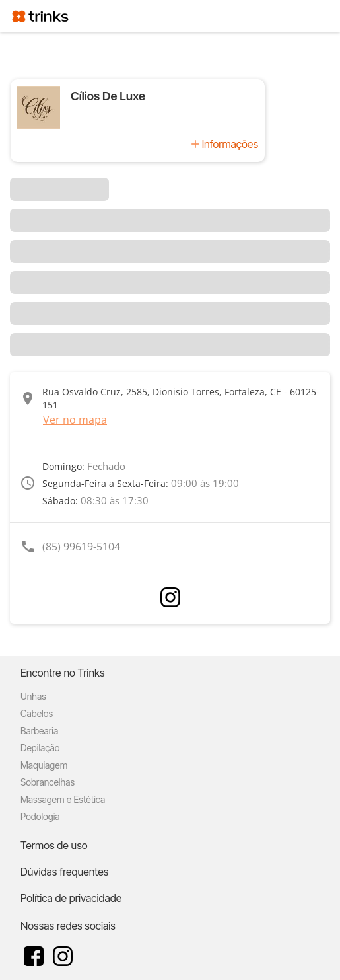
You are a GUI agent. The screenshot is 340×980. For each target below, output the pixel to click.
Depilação (40, 748)
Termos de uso (54, 845)
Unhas (33, 696)
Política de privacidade (71, 898)
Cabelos (37, 713)
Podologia (40, 816)
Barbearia (39, 731)
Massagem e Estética (63, 799)
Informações (230, 144)
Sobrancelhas (48, 782)
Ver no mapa (75, 420)
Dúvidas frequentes (64, 872)
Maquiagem (44, 765)
